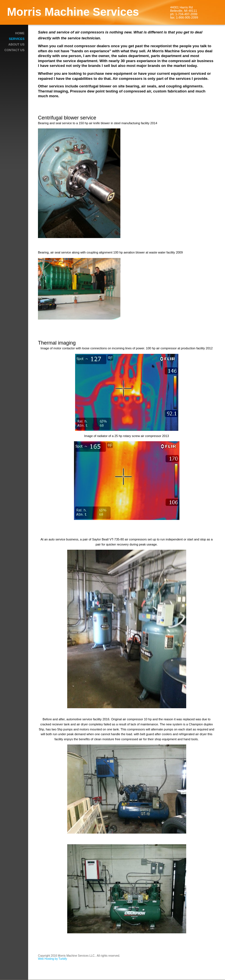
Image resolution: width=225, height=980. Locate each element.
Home (20, 33)
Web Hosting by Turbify (52, 959)
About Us (16, 44)
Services (17, 39)
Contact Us (14, 50)
